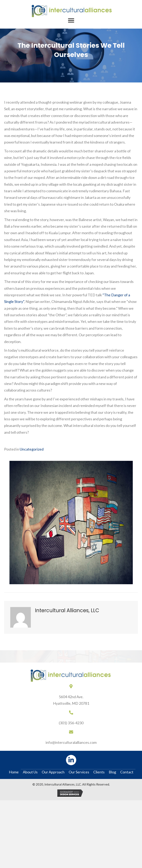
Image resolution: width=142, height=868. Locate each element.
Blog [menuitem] (112, 772)
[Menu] (71, 21)
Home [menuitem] (14, 772)
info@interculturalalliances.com (71, 742)
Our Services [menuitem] (79, 772)
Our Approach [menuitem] (53, 772)
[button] (71, 760)
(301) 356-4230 (71, 723)
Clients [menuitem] (99, 772)
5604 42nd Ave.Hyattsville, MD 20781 (71, 700)
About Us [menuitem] (30, 772)
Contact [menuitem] (127, 772)
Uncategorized (32, 449)
